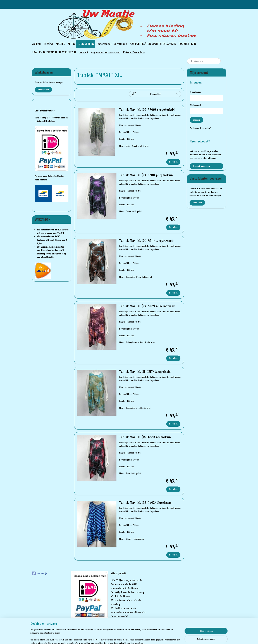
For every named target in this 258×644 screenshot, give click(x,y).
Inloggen (196, 120)
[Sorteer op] (155, 94)
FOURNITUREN (187, 44)
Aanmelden (197, 203)
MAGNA (49, 44)
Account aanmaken (201, 166)
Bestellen (173, 162)
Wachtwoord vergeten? (200, 128)
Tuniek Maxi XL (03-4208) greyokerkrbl (147, 110)
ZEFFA (71, 44)
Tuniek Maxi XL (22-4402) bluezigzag (145, 503)
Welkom (37, 44)
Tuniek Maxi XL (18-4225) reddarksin (145, 437)
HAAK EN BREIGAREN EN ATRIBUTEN (54, 52)
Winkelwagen (43, 90)
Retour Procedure (134, 52)
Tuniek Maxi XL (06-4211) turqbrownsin (147, 241)
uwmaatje (40, 573)
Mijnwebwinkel (165, 637)
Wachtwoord (195, 105)
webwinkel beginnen (135, 637)
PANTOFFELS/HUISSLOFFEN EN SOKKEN (153, 44)
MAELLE (60, 44)
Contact (83, 52)
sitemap (116, 637)
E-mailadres (195, 92)
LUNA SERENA (86, 44)
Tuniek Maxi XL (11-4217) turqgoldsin (145, 372)
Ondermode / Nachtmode (112, 44)
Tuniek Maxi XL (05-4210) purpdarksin (146, 175)
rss (123, 637)
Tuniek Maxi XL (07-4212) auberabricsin (147, 306)
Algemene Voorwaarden (106, 52)
